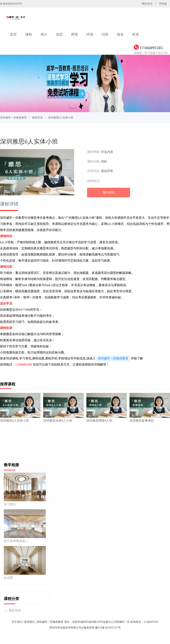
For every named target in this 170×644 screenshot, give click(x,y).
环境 (90, 34)
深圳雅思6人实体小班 (61, 118)
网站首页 (147, 4)
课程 (29, 34)
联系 (136, 34)
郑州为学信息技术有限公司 (65, 628)
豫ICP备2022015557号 (108, 628)
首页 (13, 34)
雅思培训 (37, 118)
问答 (105, 34)
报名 (120, 34)
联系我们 (30, 622)
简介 (44, 34)
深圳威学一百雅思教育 (13, 118)
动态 (59, 34)
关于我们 (17, 622)
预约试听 (109, 192)
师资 (74, 34)
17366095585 (24, 364)
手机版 (163, 4)
